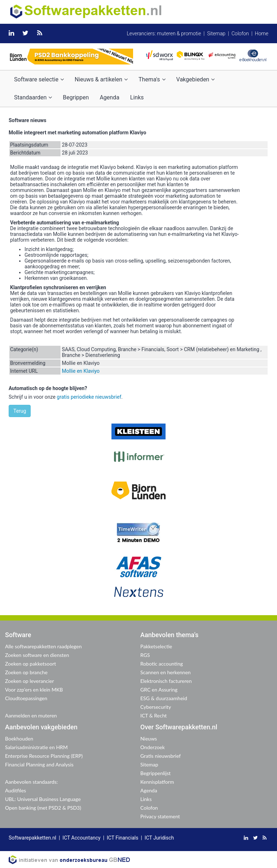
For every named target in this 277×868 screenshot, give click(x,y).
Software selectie (39, 79)
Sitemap (216, 33)
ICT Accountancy (81, 838)
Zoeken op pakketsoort (30, 664)
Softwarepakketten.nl (32, 838)
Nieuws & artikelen (101, 79)
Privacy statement (160, 816)
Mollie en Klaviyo (81, 371)
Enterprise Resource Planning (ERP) (44, 756)
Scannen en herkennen (166, 672)
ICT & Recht (153, 715)
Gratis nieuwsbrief (161, 756)
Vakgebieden (196, 79)
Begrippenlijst (155, 773)
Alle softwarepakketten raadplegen (43, 646)
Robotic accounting (162, 664)
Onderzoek (153, 747)
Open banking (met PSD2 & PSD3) (43, 808)
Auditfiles (16, 790)
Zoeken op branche (26, 672)
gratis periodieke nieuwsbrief (89, 397)
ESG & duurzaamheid (164, 698)
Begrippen (76, 97)
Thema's (152, 79)
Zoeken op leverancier (30, 681)
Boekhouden (19, 739)
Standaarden (33, 97)
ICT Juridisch (159, 838)
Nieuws (149, 739)
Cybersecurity (156, 707)
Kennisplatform (157, 782)
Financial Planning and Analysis (39, 764)
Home (262, 33)
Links (137, 97)
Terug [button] (20, 411)
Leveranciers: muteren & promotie (164, 33)
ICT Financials (122, 838)
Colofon (240, 33)
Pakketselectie (156, 646)
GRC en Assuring (159, 690)
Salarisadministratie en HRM (36, 747)
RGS (145, 655)
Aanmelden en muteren (31, 715)
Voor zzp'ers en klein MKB (34, 690)
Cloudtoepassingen (26, 698)
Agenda (109, 97)
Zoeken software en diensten (37, 655)
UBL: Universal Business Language (43, 799)
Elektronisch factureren (166, 681)
